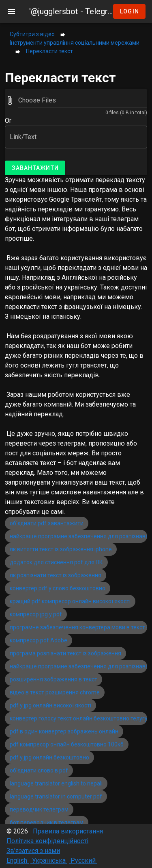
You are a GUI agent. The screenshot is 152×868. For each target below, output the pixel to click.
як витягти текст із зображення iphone (61, 549)
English (18, 860)
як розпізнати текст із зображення (56, 575)
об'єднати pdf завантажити (47, 523)
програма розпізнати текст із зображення (65, 653)
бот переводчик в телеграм (47, 822)
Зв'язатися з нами (33, 851)
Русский (83, 860)
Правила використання (68, 831)
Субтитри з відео (32, 34)
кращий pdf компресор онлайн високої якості (70, 601)
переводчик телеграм (39, 809)
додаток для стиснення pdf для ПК (56, 562)
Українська (49, 860)
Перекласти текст (49, 51)
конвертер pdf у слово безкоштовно (58, 588)
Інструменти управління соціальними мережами (75, 43)
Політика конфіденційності (47, 841)
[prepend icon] (10, 100)
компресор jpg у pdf (36, 614)
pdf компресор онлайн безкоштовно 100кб (67, 744)
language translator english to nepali (56, 783)
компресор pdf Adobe (39, 640)
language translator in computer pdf (56, 796)
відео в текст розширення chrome (55, 692)
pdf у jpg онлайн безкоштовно (49, 757)
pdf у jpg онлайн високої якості (50, 705)
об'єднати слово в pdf (39, 770)
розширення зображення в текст (54, 679)
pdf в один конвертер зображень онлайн (64, 731)
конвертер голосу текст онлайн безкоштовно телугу (79, 718)
